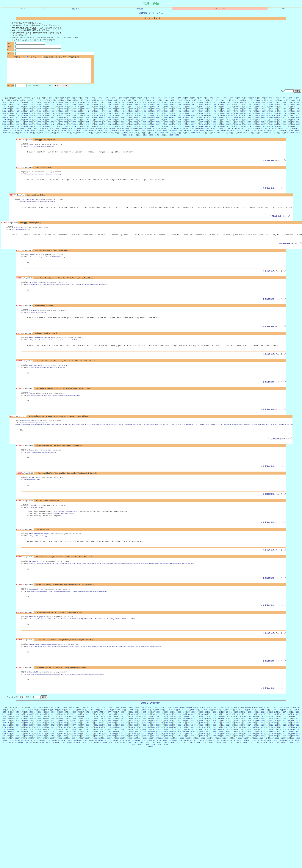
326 (179, 112)
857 (123, 129)
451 (131, 116)
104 (102, 105)
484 (276, 116)
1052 (133, 135)
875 (201, 129)
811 (219, 127)
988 (101, 133)
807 (201, 127)
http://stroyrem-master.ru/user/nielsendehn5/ (40, 151)
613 (245, 120)
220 (13, 109)
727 (149, 125)
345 (263, 112)
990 (110, 133)
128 (206, 105)
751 (254, 125)
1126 (224, 138)
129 (210, 105)
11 (72, 103)
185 (158, 107)
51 (211, 103)
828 (293, 127)
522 (144, 118)
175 (114, 107)
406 (232, 114)
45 (190, 103)
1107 (126, 138)
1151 (177, 140)
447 (114, 116)
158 (39, 107)
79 (11, 105)
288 (13, 112)
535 (201, 118)
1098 (79, 138)
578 (92, 120)
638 (57, 122)
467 (201, 116)
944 (206, 131)
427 (26, 116)
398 (197, 114)
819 (254, 127)
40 (173, 103)
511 (96, 118)
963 (289, 131)
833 (18, 129)
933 (158, 131)
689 (280, 122)
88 (42, 105)
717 (105, 125)
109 (123, 105)
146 (285, 105)
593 (158, 120)
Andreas (32, 402)
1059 (169, 135)
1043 (85, 135)
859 (131, 129)
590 (144, 120)
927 (131, 131)
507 (79, 118)
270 (232, 109)
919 (96, 131)
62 (249, 103)
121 (175, 105)
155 (26, 107)
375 (96, 114)
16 (90, 103)
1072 (238, 135)
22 (110, 103)
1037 (53, 135)
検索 (284, 9)
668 (188, 122)
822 (267, 127)
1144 (141, 140)
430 (39, 116)
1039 (64, 135)
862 (144, 129)
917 (87, 131)
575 (79, 120)
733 (175, 125)
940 (188, 131)
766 (22, 127)
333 (210, 112)
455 (149, 116)
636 (48, 122)
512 (101, 118)
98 (77, 105)
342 (249, 112)
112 (136, 105)
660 (153, 122)
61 (246, 103)
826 (284, 127)
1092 (47, 138)
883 (236, 129)
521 (140, 118)
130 (215, 105)
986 (92, 133)
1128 (235, 138)
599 (184, 120)
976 (49, 133)
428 (31, 116)
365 (53, 114)
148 (293, 105)
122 (180, 105)
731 (166, 125)
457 (158, 116)
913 (70, 131)
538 (214, 118)
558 (4, 120)
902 (22, 131)
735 (184, 125)
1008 (196, 133)
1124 (214, 138)
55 (225, 103)
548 (258, 118)
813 (228, 127)
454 (144, 116)
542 (232, 118)
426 (22, 116)
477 (245, 116)
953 (245, 131)
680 (241, 122)
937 (175, 131)
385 (140, 114)
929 (140, 131)
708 (66, 125)
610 (232, 120)
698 (22, 125)
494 (22, 118)
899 (9, 131)
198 (215, 107)
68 (270, 103)
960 (276, 131)
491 (9, 118)
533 (193, 118)
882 (232, 129)
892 (276, 129)
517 (123, 118)
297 (53, 112)
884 (241, 129)
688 (276, 122)
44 (187, 103)
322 (162, 112)
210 (267, 107)
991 (114, 133)
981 (71, 133)
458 (162, 116)
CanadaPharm (34, 515)
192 (188, 107)
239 (96, 109)
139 (254, 105)
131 (219, 105)
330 (197, 112)
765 (18, 127)
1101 (95, 138)
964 (293, 131)
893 (280, 129)
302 (74, 112)
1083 (296, 135)
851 (96, 129)
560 (13, 120)
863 (149, 129)
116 (154, 105)
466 (197, 116)
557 (298, 118)
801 (175, 127)
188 (171, 107)
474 (232, 116)
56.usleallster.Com (36, 572)
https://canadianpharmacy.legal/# (65, 521)
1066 (206, 135)
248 (136, 109)
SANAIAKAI (34, 317)
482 (267, 116)
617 (263, 120)
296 (48, 112)
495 (26, 118)
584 (118, 120)
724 (136, 125)
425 (18, 116)
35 (155, 103)
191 (184, 107)
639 (61, 122)
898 (4, 131)
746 (232, 125)
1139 (292, 138)
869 (175, 129)
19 (100, 103)
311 (114, 112)
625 (298, 120)
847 (79, 129)
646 (92, 122)
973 (35, 133)
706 (57, 125)
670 (197, 122)
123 (184, 105)
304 (83, 112)
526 (162, 118)
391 (166, 114)
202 (232, 107)
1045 (96, 135)
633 (35, 122)
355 (9, 114)
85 (31, 105)
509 (88, 118)
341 (245, 112)
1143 (135, 140)
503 (61, 118)
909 (53, 131)
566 (39, 120)
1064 (196, 135)
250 (144, 109)
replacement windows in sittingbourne (43, 656)
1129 (240, 138)
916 (83, 131)
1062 (185, 135)
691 (289, 122)
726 (144, 125)
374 (92, 114)
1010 (207, 133)
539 (219, 118)
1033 (32, 135)
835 (26, 129)
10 (69, 103)
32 (145, 103)
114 (145, 105)
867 (166, 129)
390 (162, 114)
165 (70, 107)
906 (39, 131)
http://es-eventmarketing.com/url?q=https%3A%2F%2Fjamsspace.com (49, 263)
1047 (106, 135)
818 (249, 127)
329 (193, 112)
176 (118, 107)
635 (44, 122)
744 (223, 125)
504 (66, 118)
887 (254, 129)
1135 (271, 138)
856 (118, 129)
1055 (148, 135)
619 (271, 120)
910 (57, 131)
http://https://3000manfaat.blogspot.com (39, 546)
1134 (266, 138)
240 (101, 109)
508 (83, 118)
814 (232, 127)
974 (40, 133)
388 (153, 114)
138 (250, 105)
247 (131, 109)
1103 (105, 138)
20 (103, 103)
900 (13, 131)
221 (18, 109)
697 (18, 125)
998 (145, 133)
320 (153, 112)
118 (162, 105)
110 (128, 105)
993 (123, 133)
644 (83, 122)
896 (293, 129)
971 (27, 133)
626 (4, 122)
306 (92, 112)
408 (241, 114)
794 (144, 127)
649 (105, 122)
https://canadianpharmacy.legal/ (63, 524)
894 (284, 129)
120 (171, 105)
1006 (186, 133)
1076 (259, 135)
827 (289, 127)
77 (4, 105)
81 (18, 105)
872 (188, 129)
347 (271, 112)
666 (179, 122)
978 (57, 133)
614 (249, 120)
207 (254, 107)
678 (232, 122)
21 (107, 103)
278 (267, 109)
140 (258, 105)
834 (22, 129)
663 (166, 122)
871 (184, 129)
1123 (209, 138)
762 (4, 127)
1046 (101, 135)
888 (258, 129)
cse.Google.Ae (34, 289)
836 (31, 129)
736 (188, 125)
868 (171, 129)
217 (298, 107)
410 (250, 114)
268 (223, 109)
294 (39, 112)
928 (136, 131)
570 (57, 120)
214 (284, 107)
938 (179, 131)
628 (13, 122)
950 (232, 131)
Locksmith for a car (36, 600)
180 (136, 107)
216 (293, 107)
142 (267, 105)
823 (271, 127)
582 (109, 120)
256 (171, 109)
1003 (170, 133)
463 (184, 116)
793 (140, 127)
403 (219, 114)
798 (162, 127)
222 (22, 109)
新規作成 (76, 9)
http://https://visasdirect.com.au (37, 319)
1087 (21, 138)
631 (26, 122)
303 (79, 112)
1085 (10, 138)
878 (215, 129)
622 (284, 120)
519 (131, 118)
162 (57, 107)
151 (9, 107)
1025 (286, 133)
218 (4, 109)
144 (276, 105)
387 (149, 114)
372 (83, 114)
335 (219, 112)
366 (57, 114)
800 (171, 127)
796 (153, 127)
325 (175, 112)
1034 (37, 135)
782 (92, 127)
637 (53, 122)
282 (284, 109)
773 (53, 127)
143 (272, 105)
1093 (52, 138)
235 (79, 109)
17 (93, 103)
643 (79, 122)
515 (114, 118)
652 (118, 122)
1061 (180, 135)
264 (206, 109)
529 (175, 118)
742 (214, 125)
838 (39, 129)
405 (228, 114)
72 (284, 103)
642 (74, 122)
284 (293, 109)
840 (48, 129)
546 (249, 118)
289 (18, 112)
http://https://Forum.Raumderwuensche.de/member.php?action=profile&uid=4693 (52, 347)
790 (127, 127)
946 (214, 131)
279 (271, 109)
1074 (249, 135)
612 (241, 120)
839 (44, 129)
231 (61, 109)
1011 (212, 133)
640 (66, 122)
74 (291, 103)
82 (21, 105)
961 (280, 131)
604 (206, 120)
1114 (162, 138)
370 (74, 114)
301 (70, 112)
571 (61, 120)
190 (179, 107)
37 (163, 103)
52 (215, 103)
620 (276, 120)
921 (105, 131)
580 (101, 120)
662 (162, 122)
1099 (84, 138)
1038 (59, 135)
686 (267, 122)
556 (293, 118)
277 (263, 109)
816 (241, 127)
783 (96, 127)
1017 (244, 133)
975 (44, 133)
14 (83, 103)
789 (123, 127)
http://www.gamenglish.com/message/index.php (42, 461)
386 (144, 114)
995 (132, 133)
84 (28, 105)
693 (298, 122)
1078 (270, 135)
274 (249, 109)
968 (14, 133)
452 (136, 116)
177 (123, 107)
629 (18, 122)
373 (88, 114)
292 (31, 112)
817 (245, 127)
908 (48, 131)
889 (263, 129)
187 (166, 107)
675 (219, 122)
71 (280, 103)
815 (236, 127)
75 (294, 103)
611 (236, 120)
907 (44, 131)
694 (4, 125)
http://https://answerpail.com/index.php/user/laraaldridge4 (45, 179)
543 (236, 118)
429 (35, 116)
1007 (191, 133)
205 (245, 107)
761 (298, 125)
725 (140, 125)
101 (88, 105)
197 (210, 107)
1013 (223, 133)
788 (118, 127)
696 (13, 125)
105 (106, 105)
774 (57, 127)
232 (66, 109)
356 (13, 114)
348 (276, 112)
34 (152, 103)
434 (57, 116)
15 (86, 103)
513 (105, 118)
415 (271, 114)
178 (127, 107)
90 (49, 105)
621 (280, 120)
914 (74, 131)
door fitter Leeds (28, 430)
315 (131, 112)
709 (70, 125)
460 (171, 116)
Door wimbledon (35, 684)
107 (115, 105)
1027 (297, 133)
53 (218, 103)
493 (18, 118)
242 (109, 109)
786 (109, 127)
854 (109, 129)
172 (101, 107)
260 (188, 109)
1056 (154, 135)
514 (109, 118)
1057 (159, 135)
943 (201, 131)
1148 (161, 140)
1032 (27, 135)
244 (118, 109)
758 (284, 125)
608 (223, 120)
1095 (63, 138)
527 (166, 118)
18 (97, 103)
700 (31, 125)
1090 (37, 138)
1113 (157, 138)
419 (289, 114)
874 (197, 129)
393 (175, 114)
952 (241, 131)
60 (242, 103)
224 (31, 109)
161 (53, 107)
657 (140, 122)
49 (204, 103)
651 (114, 122)
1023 (276, 133)
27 (128, 103)
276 (258, 109)
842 (57, 129)
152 (13, 107)
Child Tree (150, 759)
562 (22, 120)
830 (4, 129)
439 (79, 116)
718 (109, 125)
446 (109, 116)
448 (118, 116)
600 (188, 120)
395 (184, 114)
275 (254, 109)
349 (280, 112)
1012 (217, 133)
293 (35, 112)
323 (166, 112)
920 (101, 131)
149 (298, 105)
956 (258, 131)
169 (88, 107)
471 (219, 116)
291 (26, 112)
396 (188, 114)
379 (114, 114)
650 (109, 122)
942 (197, 131)
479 (254, 116)
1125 (219, 138)
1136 (276, 138)
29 (135, 103)
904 (31, 131)
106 (110, 105)
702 (39, 125)
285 (298, 109)
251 (149, 109)
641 (70, 122)
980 (66, 133)
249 (140, 109)
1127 (229, 138)
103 (97, 105)
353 (298, 112)
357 (18, 114)
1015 (233, 133)
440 (83, 116)
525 (158, 118)
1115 (167, 138)
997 (141, 133)
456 (153, 116)
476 (241, 116)
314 (127, 112)
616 (258, 120)
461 (175, 116)
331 (201, 112)
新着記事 (140, 9)
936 (171, 131)
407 (236, 114)
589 (140, 120)
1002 (165, 133)
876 (206, 129)
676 (223, 122)
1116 (172, 138)
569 (53, 120)
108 (119, 105)
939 (184, 131)
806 (197, 127)
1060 (175, 135)
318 (144, 112)
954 (249, 131)
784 (101, 127)
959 (271, 131)
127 (201, 105)
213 (280, 107)
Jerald (31, 149)
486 (284, 116)
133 (228, 105)
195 (201, 107)
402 (215, 114)
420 (293, 114)
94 (63, 105)
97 (73, 105)
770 (39, 127)
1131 (250, 138)
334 (214, 112)
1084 (5, 138)
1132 (255, 138)
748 (241, 125)
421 (298, 114)
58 (235, 103)
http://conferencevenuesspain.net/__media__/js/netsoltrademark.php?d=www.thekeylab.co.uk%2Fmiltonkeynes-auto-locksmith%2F (67, 602)
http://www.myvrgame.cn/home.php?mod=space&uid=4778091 (46, 376)
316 (136, 112)
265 (210, 109)
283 (289, 109)
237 (87, 109)
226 (39, 109)
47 (197, 103)
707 (61, 125)
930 (144, 131)
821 (263, 127)
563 (26, 120)
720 (118, 125)
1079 (275, 135)
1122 (203, 138)
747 (236, 125)
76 (298, 103)
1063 (191, 135)
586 (127, 120)
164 (66, 107)
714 (92, 125)
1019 (254, 133)
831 (9, 129)
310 (109, 112)
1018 (249, 133)
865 (158, 129)
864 (153, 129)
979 (62, 133)
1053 (138, 135)
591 (149, 120)
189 (175, 107)
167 (79, 107)
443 (96, 116)
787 (114, 127)
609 (228, 120)
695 (9, 125)
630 (22, 122)
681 (245, 122)
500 (48, 118)
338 (232, 112)
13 (79, 103)
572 (66, 120)
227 (44, 109)
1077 (265, 135)
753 (263, 125)
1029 (11, 135)
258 (179, 109)
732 (171, 125)
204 (241, 107)
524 (153, 118)
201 (228, 107)
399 (201, 114)
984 (84, 133)
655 (131, 122)
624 (293, 120)
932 (153, 131)
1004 (175, 133)
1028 (6, 135)
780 (83, 127)
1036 (48, 135)
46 (194, 103)
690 (284, 122)
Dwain (31, 177)
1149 (167, 140)
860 (136, 129)
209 (263, 107)
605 (210, 120)
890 (267, 129)
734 (179, 125)
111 (132, 105)
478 (249, 116)
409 (245, 114)
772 (48, 127)
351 (289, 112)
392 (171, 114)
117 (158, 105)
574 (74, 120)
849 (87, 129)
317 (140, 112)
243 (114, 109)
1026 (291, 133)
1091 (42, 138)
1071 (233, 135)
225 (35, 109)
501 (53, 118)
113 (141, 105)
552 (276, 118)
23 (114, 103)
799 (166, 127)
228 (48, 109)
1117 (177, 138)
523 (149, 118)
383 (131, 114)
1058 (164, 135)
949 (228, 131)
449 (123, 116)
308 (101, 112)
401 (210, 114)
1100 (89, 138)
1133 (261, 138)
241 (105, 109)
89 (45, 105)
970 (22, 133)
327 (184, 112)
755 (271, 125)
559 (9, 120)
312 (118, 112)
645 (87, 122)
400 (206, 114)
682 (249, 122)
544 (241, 118)
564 (31, 120)
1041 (74, 135)
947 (219, 131)
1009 (202, 133)
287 (9, 112)
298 (57, 112)
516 (118, 118)
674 (215, 122)
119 (167, 105)
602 (197, 120)
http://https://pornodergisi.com (21, 235)
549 (263, 118)
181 (140, 107)
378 (109, 114)
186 (162, 107)
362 (39, 114)
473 (228, 116)
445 (105, 116)
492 (13, 118)
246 (127, 109)
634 (39, 122)
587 (131, 120)
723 (131, 125)
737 (193, 125)
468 (206, 116)
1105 (115, 138)
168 (83, 107)
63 (253, 103)
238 (92, 109)
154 (22, 107)
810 (215, 127)
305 (88, 112)
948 (223, 131)
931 (149, 131)
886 (249, 129)
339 (236, 112)
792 (136, 127)
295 (44, 112)
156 (31, 107)
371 (79, 114)
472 (223, 116)
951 (236, 131)
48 (201, 103)
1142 (130, 140)
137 (245, 105)
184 (153, 107)
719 (114, 125)
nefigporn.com (19, 233)
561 (18, 120)
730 (162, 125)
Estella (31, 459)
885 (245, 129)
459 (166, 116)
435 (61, 116)
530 (179, 118)
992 (119, 133)
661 (158, 122)
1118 (183, 138)
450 (127, 116)
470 (215, 116)
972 (31, 133)
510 (92, 118)
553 (280, 118)
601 (193, 120)
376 (101, 114)
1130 (245, 138)
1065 (201, 135)
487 (289, 116)
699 (26, 125)
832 (13, 129)
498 (39, 118)
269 (228, 109)
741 (210, 125)
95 (66, 105)
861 (140, 129)
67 (267, 103)
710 (74, 125)
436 (66, 116)
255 (166, 109)
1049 (117, 135)
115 (149, 105)
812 (223, 127)
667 (184, 122)
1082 (291, 135)
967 (9, 133)
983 (79, 133)
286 (4, 112)
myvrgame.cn (34, 373)
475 (236, 116)
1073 (243, 135)
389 (158, 114)
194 (197, 107)
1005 (181, 133)
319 (149, 112)
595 (166, 120)
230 (57, 109)
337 (228, 112)
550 (267, 118)
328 (188, 112)
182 (144, 107)
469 (210, 116)
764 (13, 127)
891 (271, 129)
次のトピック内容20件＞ (151, 715)
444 (101, 116)
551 (271, 118)
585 (123, 120)
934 (162, 131)
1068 (217, 135)
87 (39, 105)
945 (210, 131)
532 (188, 118)
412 (258, 114)
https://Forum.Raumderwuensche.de (42, 345)
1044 (90, 135)
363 (44, 114)
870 (179, 129)
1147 (156, 140)
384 (136, 114)
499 (44, 118)
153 (18, 107)
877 (210, 129)
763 (9, 127)
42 (180, 103)
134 (232, 105)
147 (289, 105)
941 (193, 131)
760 (293, 125)
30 (138, 103)
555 (289, 118)
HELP (22, 9)
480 (258, 116)
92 (56, 105)
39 (169, 103)
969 (18, 133)
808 (206, 127)
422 (4, 116)
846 (74, 129)
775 (61, 127)
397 (193, 114)
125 (193, 105)
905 (35, 131)
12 (76, 103)
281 (280, 109)
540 (223, 118)
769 (35, 127)
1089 (31, 138)
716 (101, 125)
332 (206, 112)
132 (223, 105)
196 (206, 107)
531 (184, 118)
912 (66, 131)
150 (4, 107)
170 (92, 107)
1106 (121, 138)
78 (7, 105)
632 (31, 122)
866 (162, 129)
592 (153, 120)
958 (267, 131)
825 (280, 127)
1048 (111, 135)
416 (276, 114)
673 (210, 122)
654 (127, 122)
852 (101, 129)
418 (284, 114)
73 (287, 103)
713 (87, 125)
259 (184, 109)
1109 (136, 138)
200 (223, 107)
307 (96, 112)
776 (66, 127)
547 (254, 118)
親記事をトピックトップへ (151, 13)
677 (228, 122)
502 (57, 118)
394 (179, 114)
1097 (74, 138)
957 (263, 131)
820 (258, 127)
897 (298, 129)
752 (258, 125)
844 (66, 129)
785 (105, 127)
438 (74, 116)
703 (44, 125)
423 (9, 116)
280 (276, 109)
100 (84, 105)
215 (289, 107)
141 (263, 105)
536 (206, 118)
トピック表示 (220, 9)
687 (271, 122)
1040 (69, 135)
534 (197, 118)
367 (61, 114)
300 (66, 112)
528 (171, 118)
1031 (22, 135)
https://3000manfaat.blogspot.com (41, 544)
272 (241, 109)
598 (179, 120)
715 (96, 125)
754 (267, 125)
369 (70, 114)
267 (219, 109)
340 (241, 112)
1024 (281, 133)
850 (92, 129)
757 (280, 125)
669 (193, 122)
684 (258, 122)
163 (61, 107)
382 (127, 114)
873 (193, 129)
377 (105, 114)
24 (117, 103)
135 (237, 105)
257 (175, 109)
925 (123, 131)
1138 (287, 138)
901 (18, 131)
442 (92, 116)
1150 (172, 140)
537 (210, 118)
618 (267, 120)
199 (219, 107)
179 (131, 107)
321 (158, 112)
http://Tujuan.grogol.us (37, 628)
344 (258, 112)
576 (83, 120)
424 (13, 116)
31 (142, 103)
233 (70, 109)
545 (245, 118)
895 (289, 129)
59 (239, 103)
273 (245, 109)
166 (74, 107)
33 (149, 103)
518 (127, 118)
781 (88, 127)
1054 (143, 135)
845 (70, 129)
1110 (141, 138)
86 (35, 105)
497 (35, 118)
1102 (100, 138)
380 (118, 114)
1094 (58, 138)
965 (298, 131)
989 (106, 133)
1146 (151, 140)
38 (166, 103)
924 (118, 131)
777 (70, 127)
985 (88, 133)
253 (158, 109)
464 (188, 116)
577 (88, 120)
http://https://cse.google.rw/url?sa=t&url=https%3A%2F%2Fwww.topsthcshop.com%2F (54, 404)
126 (197, 105)
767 (26, 127)
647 (96, 122)
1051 (127, 135)
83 (25, 105)
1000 (154, 133)
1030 (16, 135)
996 (136, 133)
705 (53, 125)
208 (258, 107)
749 (245, 125)
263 (201, 109)
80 (14, 105)
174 (109, 107)
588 (136, 120)
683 (254, 122)
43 (183, 103)
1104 (110, 138)
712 (83, 125)
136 (241, 105)
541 (228, 118)
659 (149, 122)
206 (250, 107)
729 (158, 125)
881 (228, 129)
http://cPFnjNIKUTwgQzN (35, 517)
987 (97, 133)
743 (219, 125)
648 (101, 122)
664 (171, 122)
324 (171, 112)
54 (222, 103)
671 (201, 122)
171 (96, 107)
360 (31, 114)
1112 (152, 138)
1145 (146, 140)
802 (179, 127)
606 (215, 120)
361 (35, 114)
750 (249, 125)
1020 (260, 133)
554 (284, 118)
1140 (297, 138)
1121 (198, 138)
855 (114, 129)
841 (53, 129)
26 (124, 103)
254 (162, 109)
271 (236, 109)
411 (254, 114)
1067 (212, 135)
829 (298, 127)
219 (9, 109)
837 (35, 129)
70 (277, 103)
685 (263, 122)
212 (276, 107)
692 (293, 122)
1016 (239, 133)
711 (79, 125)
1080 (280, 135)
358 (22, 114)
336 (223, 112)
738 (197, 125)
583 (114, 120)
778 (74, 127)
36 (159, 103)
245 (123, 109)
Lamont (32, 261)
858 (127, 129)
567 (44, 120)
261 (193, 109)
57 (232, 103)
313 (123, 112)
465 (193, 116)
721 (123, 125)
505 (70, 118)
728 (153, 125)
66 (263, 103)
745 (228, 125)
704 (48, 125)
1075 (254, 135)
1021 (265, 133)
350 (284, 112)
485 (280, 116)
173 (105, 107)
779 (79, 127)
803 (184, 127)
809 (210, 127)
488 (293, 116)
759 (289, 125)
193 (193, 107)
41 (176, 103)
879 (219, 129)
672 (206, 122)
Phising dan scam (28, 205)
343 (254, 112)
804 (188, 127)
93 (59, 105)
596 (171, 120)
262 (197, 109)
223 (26, 109)
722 (127, 125)
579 (96, 120)
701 (35, 125)
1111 (147, 138)
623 (289, 120)
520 (136, 118)
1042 (80, 135)
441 (87, 116)
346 (267, 112)
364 (48, 114)
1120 (193, 138)
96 (70, 105)
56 (228, 103)
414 (267, 114)
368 (66, 114)
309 (105, 112)
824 (276, 127)
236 (83, 109)
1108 (131, 138)
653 (123, 122)
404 (223, 114)
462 (179, 116)
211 (271, 107)
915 (79, 131)
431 (44, 116)
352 (293, 112)
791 (131, 127)
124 (188, 105)
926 (127, 131)
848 (83, 129)
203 (236, 107)
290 (22, 112)
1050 (122, 135)
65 (260, 103)
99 (80, 105)
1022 (270, 133)
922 (109, 131)
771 (44, 127)
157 (35, 107)
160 (48, 107)
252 (153, 109)
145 (280, 105)
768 (31, 127)
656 (136, 122)
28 (131, 103)
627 (9, 122)
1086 (15, 138)
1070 (228, 135)
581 (105, 120)
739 (201, 125)
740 (206, 125)
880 (223, 129)
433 (53, 116)
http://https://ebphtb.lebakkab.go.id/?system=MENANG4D (37, 207)
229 (53, 109)
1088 (26, 138)
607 (219, 120)
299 (61, 112)
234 (74, 109)
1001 (159, 133)
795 (149, 127)
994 (127, 133)
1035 (43, 135)
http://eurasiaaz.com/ (33, 489)
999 (149, 133)
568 (48, 120)
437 (70, 116)
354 (4, 114)
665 (175, 122)
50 (208, 103)
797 (158, 127)
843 (61, 129)
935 (166, 131)
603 (201, 120)
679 (236, 122)
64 (256, 103)
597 (175, 120)
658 (144, 122)
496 (31, 118)
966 (5, 133)
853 (105, 129)
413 (263, 114)
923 (114, 131)
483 (271, 116)
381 (123, 114)
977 (53, 133)
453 (140, 116)
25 (121, 103)
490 (4, 118)
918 (92, 131)
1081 (286, 135)
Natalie (31, 487)
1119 (188, 138)
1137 (281, 138)
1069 (222, 135)
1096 (68, 138)
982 (75, 133)
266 (215, 109)
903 (26, 131)
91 (52, 105)
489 (298, 116)
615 (254, 120)
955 (254, 131)
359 (26, 114)
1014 (228, 133)
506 (74, 118)
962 (284, 131)
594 (162, 120)
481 (263, 116)
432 (48, 116)
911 (61, 131)
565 (35, 120)
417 (280, 114)
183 (149, 107)
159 (44, 107)
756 (276, 125)
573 (70, 120)
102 (93, 105)
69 (274, 103)
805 (193, 127)
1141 (125, 140)
